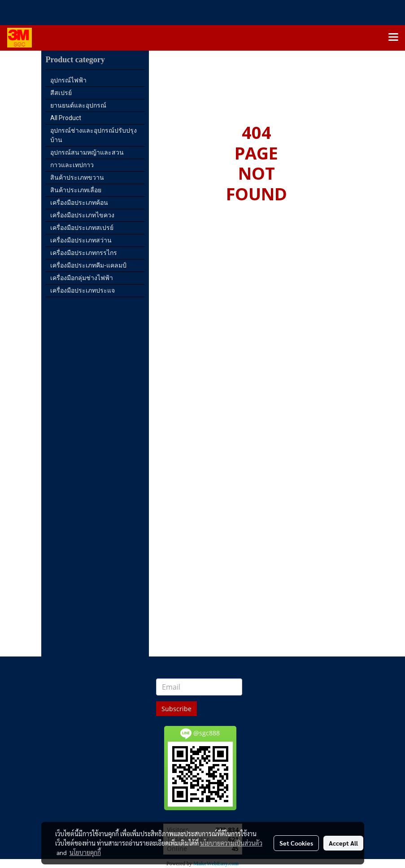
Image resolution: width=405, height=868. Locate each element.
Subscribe (176, 709)
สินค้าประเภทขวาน (77, 177)
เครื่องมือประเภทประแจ (83, 290)
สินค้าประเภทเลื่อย (76, 190)
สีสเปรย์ (61, 93)
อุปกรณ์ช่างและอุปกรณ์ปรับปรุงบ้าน (94, 135)
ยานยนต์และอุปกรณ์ (78, 105)
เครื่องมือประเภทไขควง (82, 215)
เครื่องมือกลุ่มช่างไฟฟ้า (82, 278)
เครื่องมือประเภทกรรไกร (84, 253)
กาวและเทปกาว (72, 165)
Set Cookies (296, 843)
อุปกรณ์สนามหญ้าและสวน (87, 152)
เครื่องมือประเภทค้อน (79, 203)
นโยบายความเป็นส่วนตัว (231, 843)
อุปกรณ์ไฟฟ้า (68, 80)
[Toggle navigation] (393, 38)
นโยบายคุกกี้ (85, 852)
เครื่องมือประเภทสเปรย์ (82, 228)
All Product (66, 118)
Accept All (343, 843)
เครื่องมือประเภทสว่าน (81, 240)
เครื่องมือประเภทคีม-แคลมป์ (88, 265)
